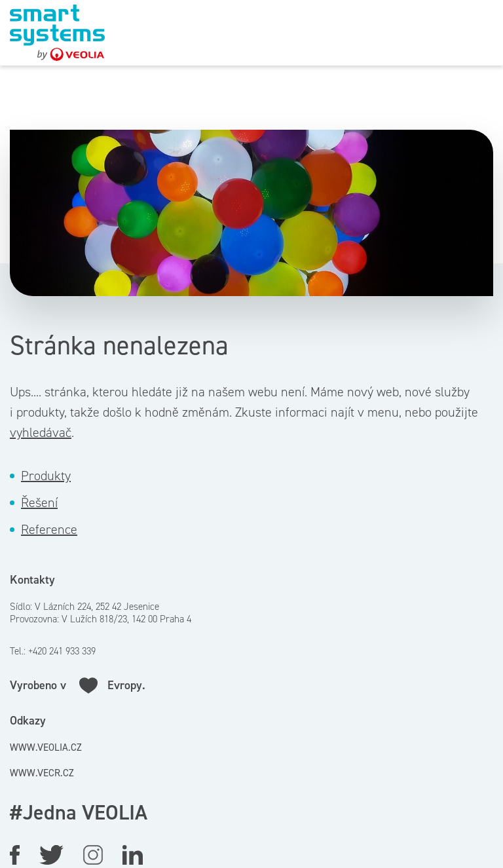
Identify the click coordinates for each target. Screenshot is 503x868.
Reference (49, 529)
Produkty (46, 476)
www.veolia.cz (46, 747)
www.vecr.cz (42, 773)
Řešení (39, 502)
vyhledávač (41, 432)
